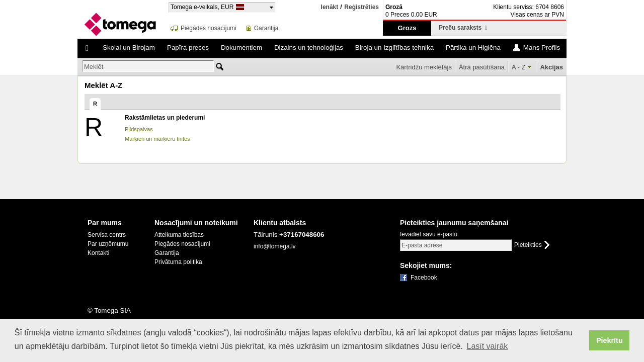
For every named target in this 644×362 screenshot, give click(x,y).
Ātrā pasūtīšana (482, 67)
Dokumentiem (242, 48)
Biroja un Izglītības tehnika (394, 48)
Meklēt (94, 67)
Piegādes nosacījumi (209, 28)
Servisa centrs (107, 235)
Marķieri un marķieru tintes (157, 139)
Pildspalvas (139, 129)
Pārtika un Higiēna (473, 48)
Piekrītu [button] (610, 340)
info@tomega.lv (275, 246)
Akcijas (551, 67)
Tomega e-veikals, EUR (202, 7)
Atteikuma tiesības (179, 235)
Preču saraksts (463, 28)
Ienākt (330, 7)
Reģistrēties (361, 7)
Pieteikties (528, 245)
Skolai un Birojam (129, 48)
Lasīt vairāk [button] (487, 346)
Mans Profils (542, 48)
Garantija (266, 28)
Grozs (407, 28)
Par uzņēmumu (108, 244)
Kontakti (98, 253)
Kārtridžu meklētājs (424, 67)
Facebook (424, 278)
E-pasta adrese (422, 245)
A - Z (518, 67)
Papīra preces (188, 48)
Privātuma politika (178, 262)
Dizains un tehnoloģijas (309, 48)
